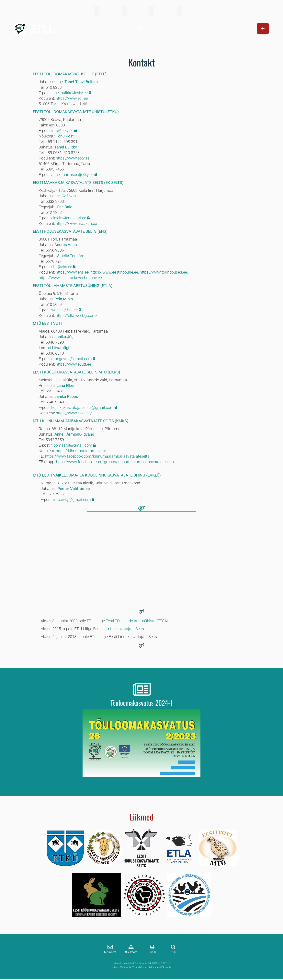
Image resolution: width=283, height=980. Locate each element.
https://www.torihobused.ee (163, 272)
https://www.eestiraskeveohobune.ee (70, 278)
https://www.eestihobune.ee (114, 272)
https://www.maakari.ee (76, 223)
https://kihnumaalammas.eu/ (81, 451)
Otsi (173, 952)
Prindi (152, 952)
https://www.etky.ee (73, 158)
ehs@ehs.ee (62, 267)
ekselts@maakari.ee (69, 218)
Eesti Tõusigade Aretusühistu (131, 621)
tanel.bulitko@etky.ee (69, 93)
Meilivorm (110, 952)
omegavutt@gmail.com (72, 359)
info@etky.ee (62, 131)
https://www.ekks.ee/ (74, 413)
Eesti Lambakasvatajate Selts (119, 629)
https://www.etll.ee (72, 98)
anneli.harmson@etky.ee (72, 175)
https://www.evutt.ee (73, 364)
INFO (89, 11)
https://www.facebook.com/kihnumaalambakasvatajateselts (97, 456)
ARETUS (115, 11)
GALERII (169, 11)
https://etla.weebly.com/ (77, 315)
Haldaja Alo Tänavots (160, 967)
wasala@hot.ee (64, 310)
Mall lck (142, 967)
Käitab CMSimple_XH (124, 967)
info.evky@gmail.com (73, 500)
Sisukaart (131, 952)
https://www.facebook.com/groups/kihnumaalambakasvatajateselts (115, 462)
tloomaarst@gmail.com (72, 445)
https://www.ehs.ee (72, 272)
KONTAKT (197, 11)
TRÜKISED (141, 11)
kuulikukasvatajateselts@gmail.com (82, 407)
